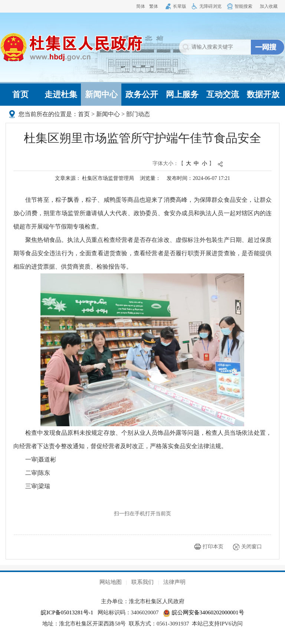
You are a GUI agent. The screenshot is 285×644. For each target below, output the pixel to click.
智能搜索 (243, 6)
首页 (20, 94)
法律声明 (174, 582)
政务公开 (142, 94)
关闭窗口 (252, 547)
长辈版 (180, 6)
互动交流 (223, 94)
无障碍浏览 (210, 6)
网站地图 (111, 582)
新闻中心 (101, 94)
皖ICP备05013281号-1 (67, 612)
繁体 (154, 6)
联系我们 (142, 582)
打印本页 (213, 547)
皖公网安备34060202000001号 (204, 612)
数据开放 (263, 94)
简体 (141, 6)
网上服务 (182, 94)
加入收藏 (269, 6)
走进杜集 (61, 94)
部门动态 (138, 114)
